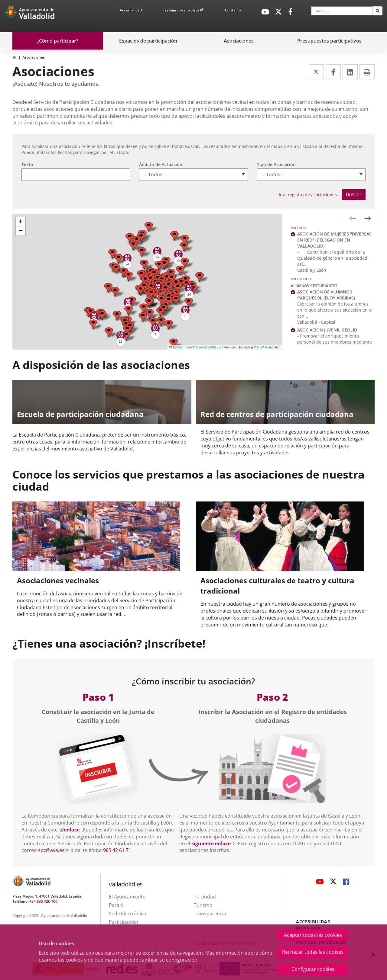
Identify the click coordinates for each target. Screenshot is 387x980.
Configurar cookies (313, 969)
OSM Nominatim (269, 347)
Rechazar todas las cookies (313, 952)
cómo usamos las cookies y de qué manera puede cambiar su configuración (156, 956)
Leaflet (176, 347)
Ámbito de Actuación (161, 164)
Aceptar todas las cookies (313, 935)
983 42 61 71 (117, 850)
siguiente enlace (213, 844)
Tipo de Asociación (276, 164)
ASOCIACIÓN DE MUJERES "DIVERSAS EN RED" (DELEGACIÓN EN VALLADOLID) (334, 240)
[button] (149, 227)
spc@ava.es (54, 850)
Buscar (354, 194)
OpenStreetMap (207, 347)
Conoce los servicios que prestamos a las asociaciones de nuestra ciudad (189, 480)
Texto (27, 164)
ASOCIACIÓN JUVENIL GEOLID (327, 330)
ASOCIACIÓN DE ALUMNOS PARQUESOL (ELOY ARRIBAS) (326, 295)
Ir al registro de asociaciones (308, 195)
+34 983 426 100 (43, 901)
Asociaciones (34, 57)
